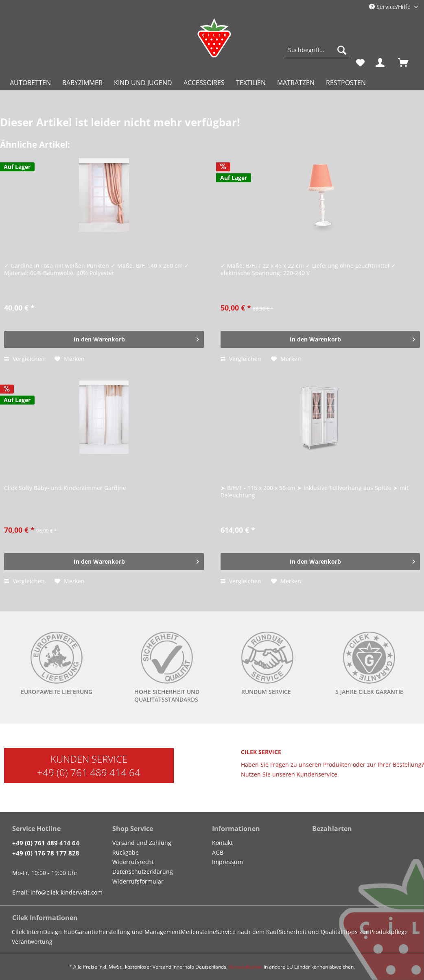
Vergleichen (24, 359)
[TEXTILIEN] (251, 83)
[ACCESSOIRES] (204, 83)
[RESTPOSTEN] (346, 83)
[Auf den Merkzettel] (70, 359)
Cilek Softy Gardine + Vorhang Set (57, 470)
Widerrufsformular (138, 881)
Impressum (227, 862)
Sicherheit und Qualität (311, 932)
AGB (218, 852)
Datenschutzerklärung (143, 872)
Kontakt (222, 843)
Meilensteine (198, 932)
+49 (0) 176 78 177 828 (46, 853)
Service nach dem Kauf (247, 932)
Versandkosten (246, 967)
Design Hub (59, 932)
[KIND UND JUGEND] (143, 83)
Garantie (87, 932)
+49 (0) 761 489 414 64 (89, 772)
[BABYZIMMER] (82, 83)
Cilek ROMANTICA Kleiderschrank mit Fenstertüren (302, 470)
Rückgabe (126, 852)
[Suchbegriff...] (317, 50)
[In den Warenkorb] (104, 339)
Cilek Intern (27, 932)
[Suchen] (342, 50)
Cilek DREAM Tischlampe (260, 248)
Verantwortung (32, 942)
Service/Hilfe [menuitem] (391, 7)
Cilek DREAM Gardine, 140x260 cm (59, 248)
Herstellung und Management (140, 932)
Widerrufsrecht (133, 862)
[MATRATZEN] (296, 83)
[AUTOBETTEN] (30, 83)
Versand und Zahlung (142, 843)
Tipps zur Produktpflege (375, 932)
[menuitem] (317, 54)
